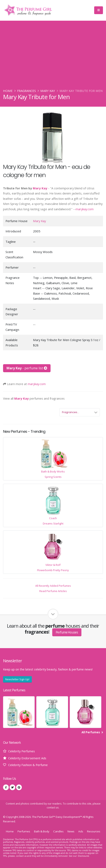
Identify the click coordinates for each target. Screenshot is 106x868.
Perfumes (24, 831)
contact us (53, 807)
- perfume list (27, 368)
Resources (94, 831)
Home (8, 91)
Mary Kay (48, 91)
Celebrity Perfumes (22, 751)
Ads (81, 831)
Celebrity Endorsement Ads (27, 758)
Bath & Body (42, 831)
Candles (58, 831)
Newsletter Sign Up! (17, 679)
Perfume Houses (67, 632)
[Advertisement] (53, 58)
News (71, 831)
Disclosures (83, 856)
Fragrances (26, 91)
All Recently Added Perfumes (53, 586)
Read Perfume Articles (53, 591)
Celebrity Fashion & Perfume (28, 765)
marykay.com (85, 209)
